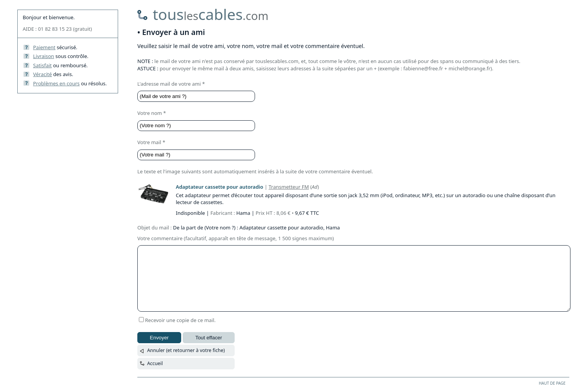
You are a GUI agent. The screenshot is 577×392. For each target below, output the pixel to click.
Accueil (155, 363)
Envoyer (159, 338)
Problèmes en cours (56, 83)
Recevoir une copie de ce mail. (180, 320)
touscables (211, 14)
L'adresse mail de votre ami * (171, 84)
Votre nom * (152, 113)
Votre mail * (151, 142)
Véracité (43, 74)
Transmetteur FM (289, 187)
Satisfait (43, 65)
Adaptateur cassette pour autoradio (219, 187)
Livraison (44, 56)
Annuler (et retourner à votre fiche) (186, 350)
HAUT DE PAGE (552, 383)
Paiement (44, 47)
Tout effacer (209, 338)
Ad (314, 187)
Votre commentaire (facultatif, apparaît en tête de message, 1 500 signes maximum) (236, 238)
